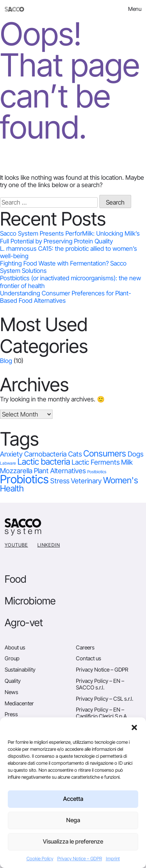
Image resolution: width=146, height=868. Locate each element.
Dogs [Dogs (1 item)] (135, 454)
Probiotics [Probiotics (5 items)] (24, 479)
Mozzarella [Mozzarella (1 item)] (16, 471)
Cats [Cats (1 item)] (75, 454)
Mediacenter (19, 703)
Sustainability (20, 669)
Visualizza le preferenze (73, 841)
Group (12, 658)
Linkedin (49, 545)
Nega (73, 820)
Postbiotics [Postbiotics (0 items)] (97, 472)
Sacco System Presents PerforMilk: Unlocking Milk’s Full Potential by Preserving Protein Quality (70, 237)
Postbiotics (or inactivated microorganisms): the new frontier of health (70, 282)
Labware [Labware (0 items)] (8, 463)
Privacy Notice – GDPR (80, 858)
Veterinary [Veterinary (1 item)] (86, 481)
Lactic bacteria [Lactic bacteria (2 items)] (44, 462)
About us (15, 647)
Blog (6, 361)
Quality (13, 681)
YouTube (16, 545)
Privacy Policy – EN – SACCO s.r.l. (100, 684)
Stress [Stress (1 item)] (60, 481)
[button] (134, 727)
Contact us (89, 658)
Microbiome (30, 601)
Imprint (113, 858)
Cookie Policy (40, 858)
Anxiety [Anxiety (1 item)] (11, 454)
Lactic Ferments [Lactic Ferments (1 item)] (96, 462)
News (11, 692)
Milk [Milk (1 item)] (127, 462)
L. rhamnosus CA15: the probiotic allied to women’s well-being (69, 252)
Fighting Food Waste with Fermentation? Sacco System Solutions (63, 267)
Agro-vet (24, 622)
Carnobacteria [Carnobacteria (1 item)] (45, 454)
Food (16, 579)
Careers (85, 647)
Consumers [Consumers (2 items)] (105, 453)
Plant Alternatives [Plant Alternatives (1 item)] (60, 471)
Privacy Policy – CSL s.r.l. (105, 699)
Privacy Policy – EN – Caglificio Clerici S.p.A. (102, 713)
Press (11, 714)
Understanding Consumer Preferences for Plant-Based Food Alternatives (66, 297)
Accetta (73, 799)
